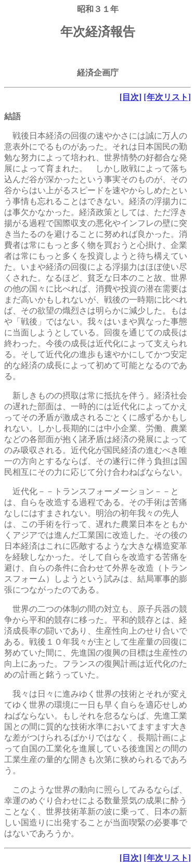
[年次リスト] (167, 97)
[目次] (131, 97)
